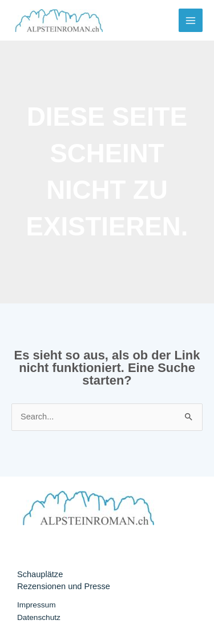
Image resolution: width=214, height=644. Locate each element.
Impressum (37, 605)
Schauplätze (40, 574)
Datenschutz (39, 617)
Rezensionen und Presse (64, 586)
